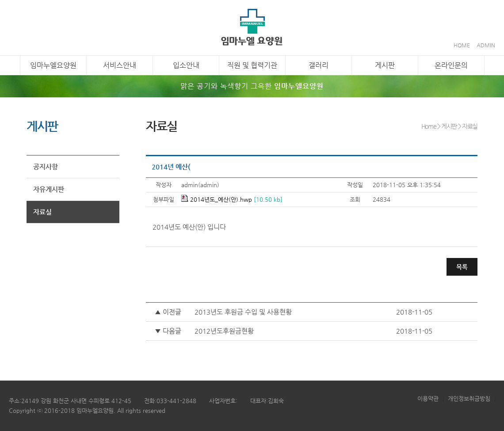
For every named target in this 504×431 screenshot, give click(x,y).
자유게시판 (49, 189)
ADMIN (486, 45)
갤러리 (319, 65)
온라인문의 (451, 65)
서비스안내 (120, 65)
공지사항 (46, 167)
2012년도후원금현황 (224, 331)
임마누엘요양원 (53, 65)
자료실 (42, 212)
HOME (462, 45)
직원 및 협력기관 (252, 65)
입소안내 (186, 65)
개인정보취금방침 (469, 398)
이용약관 (428, 398)
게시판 (385, 65)
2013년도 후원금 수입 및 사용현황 (243, 312)
